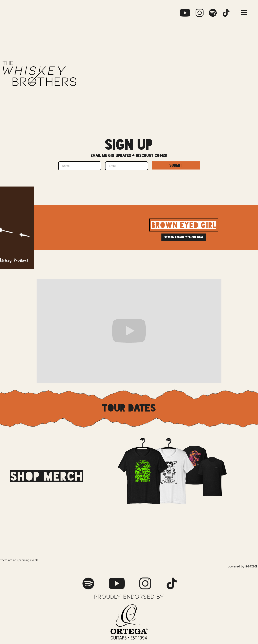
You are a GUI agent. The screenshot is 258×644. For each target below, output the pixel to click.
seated (251, 566)
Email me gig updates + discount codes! (129, 156)
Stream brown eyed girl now (184, 237)
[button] (244, 13)
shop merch (46, 476)
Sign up (129, 145)
